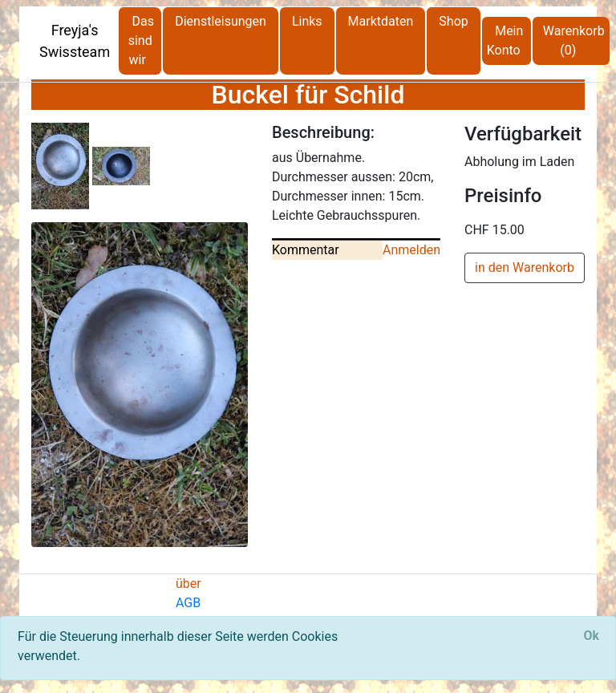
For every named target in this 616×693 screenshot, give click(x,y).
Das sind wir (141, 41)
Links (307, 21)
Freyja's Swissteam (75, 41)
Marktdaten (381, 21)
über (188, 584)
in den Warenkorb (525, 267)
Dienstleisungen (221, 21)
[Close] (591, 636)
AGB (188, 603)
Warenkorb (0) (574, 41)
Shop (453, 21)
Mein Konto (505, 41)
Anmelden (411, 250)
